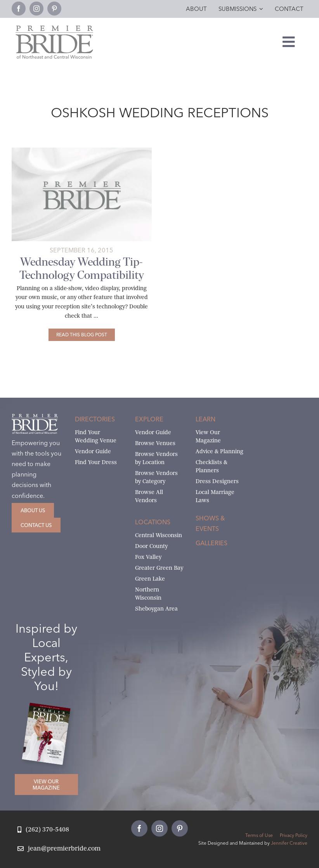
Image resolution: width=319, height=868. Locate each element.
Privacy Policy (294, 835)
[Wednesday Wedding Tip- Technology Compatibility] (82, 335)
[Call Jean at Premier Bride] (43, 830)
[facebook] (19, 9)
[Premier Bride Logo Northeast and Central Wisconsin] (54, 29)
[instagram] (36, 9)
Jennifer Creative (289, 843)
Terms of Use (259, 835)
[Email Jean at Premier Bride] (59, 849)
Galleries (212, 543)
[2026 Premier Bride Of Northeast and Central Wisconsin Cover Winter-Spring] (50, 708)
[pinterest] (54, 9)
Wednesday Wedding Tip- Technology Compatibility (82, 268)
